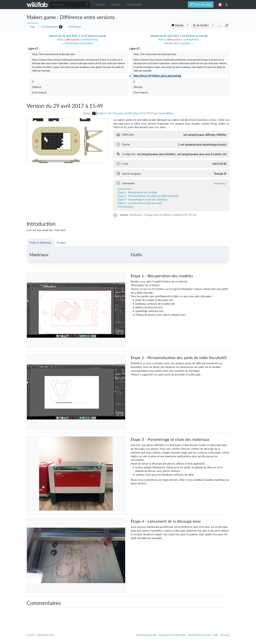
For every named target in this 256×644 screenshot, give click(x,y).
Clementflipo (166, 113)
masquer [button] (219, 183)
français (220, 4)
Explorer (101, 4)
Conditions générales (146, 635)
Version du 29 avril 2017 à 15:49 (170, 36)
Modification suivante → (179, 43)
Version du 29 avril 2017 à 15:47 (68, 36)
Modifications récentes (200, 635)
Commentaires (50, 27)
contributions (89, 39)
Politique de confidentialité (172, 635)
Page (32, 27)
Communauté (134, 4)
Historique (75, 27)
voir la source (97, 36)
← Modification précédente (77, 43)
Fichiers (61, 243)
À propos (225, 635)
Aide (216, 635)
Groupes (116, 4)
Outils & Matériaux (41, 243)
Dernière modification (126, 113)
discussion (73, 39)
